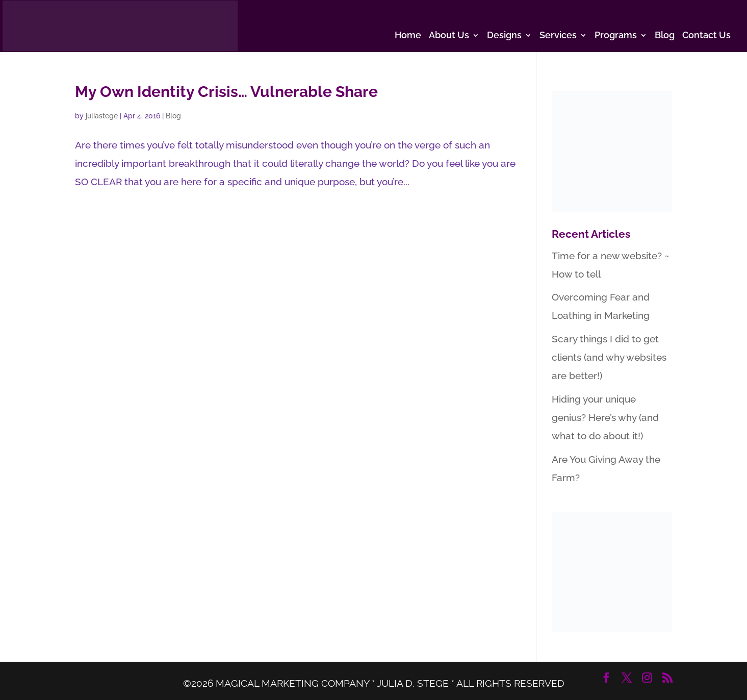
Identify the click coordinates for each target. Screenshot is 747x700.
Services (558, 36)
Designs (504, 36)
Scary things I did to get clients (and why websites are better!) (609, 357)
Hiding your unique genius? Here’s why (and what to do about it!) (605, 417)
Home (408, 36)
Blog (665, 36)
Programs (616, 36)
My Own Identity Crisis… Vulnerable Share (226, 92)
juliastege (102, 116)
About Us (449, 36)
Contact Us (706, 36)
